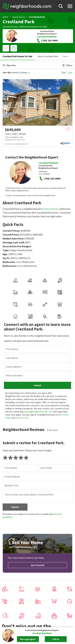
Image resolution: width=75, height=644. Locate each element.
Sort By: (7, 73)
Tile (63, 72)
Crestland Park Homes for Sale (17, 56)
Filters (67, 65)
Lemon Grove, (10, 27)
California (24, 27)
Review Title (12, 485)
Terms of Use (22, 418)
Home (5, 17)
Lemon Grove (18, 17)
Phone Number (14, 375)
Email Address (14, 367)
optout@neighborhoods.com (38, 412)
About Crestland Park (48, 56)
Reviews (68, 56)
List (70, 72)
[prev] (6, 102)
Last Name (12, 358)
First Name (12, 349)
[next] (69, 102)
